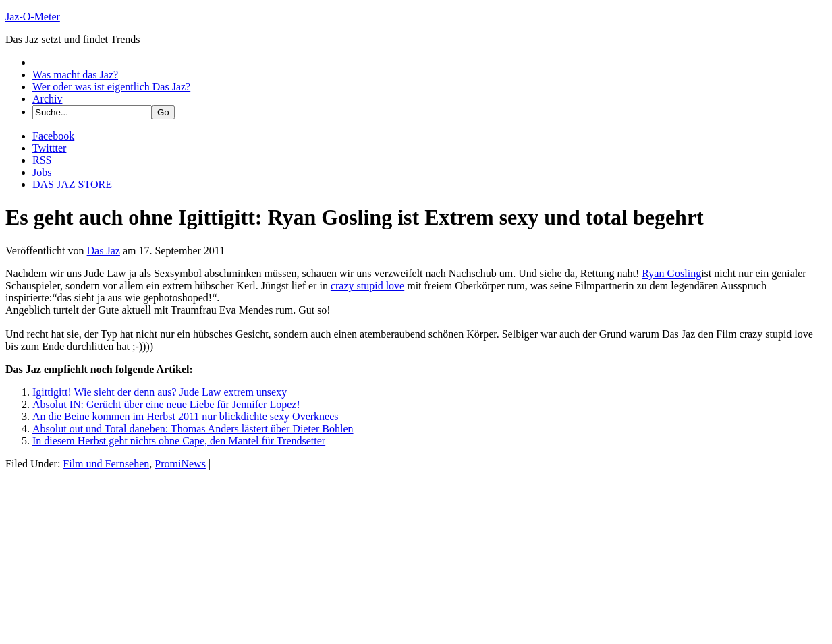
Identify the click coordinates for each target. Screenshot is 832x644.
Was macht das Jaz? (75, 75)
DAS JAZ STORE (72, 184)
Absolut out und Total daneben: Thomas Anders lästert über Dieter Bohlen (193, 429)
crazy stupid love (367, 286)
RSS (42, 160)
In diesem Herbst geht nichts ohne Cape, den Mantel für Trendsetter (179, 441)
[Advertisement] (107, 554)
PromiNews (180, 464)
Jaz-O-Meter (33, 17)
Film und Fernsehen (106, 464)
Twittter (49, 148)
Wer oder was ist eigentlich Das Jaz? (111, 87)
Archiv (47, 99)
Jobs (42, 172)
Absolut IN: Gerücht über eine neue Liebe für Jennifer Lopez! (166, 404)
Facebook (53, 136)
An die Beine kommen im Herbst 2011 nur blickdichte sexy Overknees (186, 416)
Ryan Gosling (671, 273)
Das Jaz (104, 251)
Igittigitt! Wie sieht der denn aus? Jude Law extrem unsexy (160, 392)
